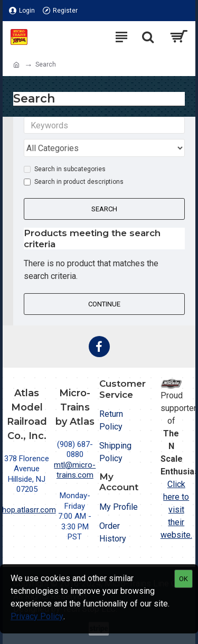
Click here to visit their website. (176, 510)
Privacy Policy (37, 616)
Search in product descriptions (74, 182)
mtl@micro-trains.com (75, 470)
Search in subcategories (65, 169)
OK (183, 579)
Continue (104, 304)
